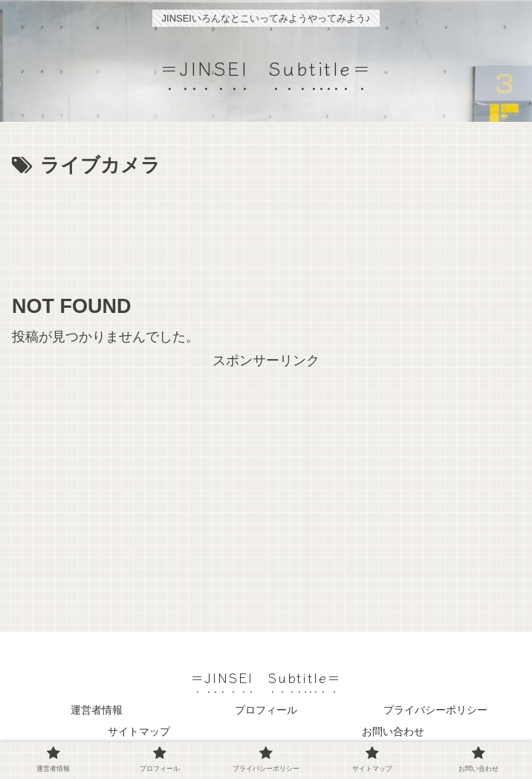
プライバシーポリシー (435, 710)
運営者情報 (97, 710)
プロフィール (266, 710)
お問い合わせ (393, 731)
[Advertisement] (266, 227)
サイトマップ (139, 731)
